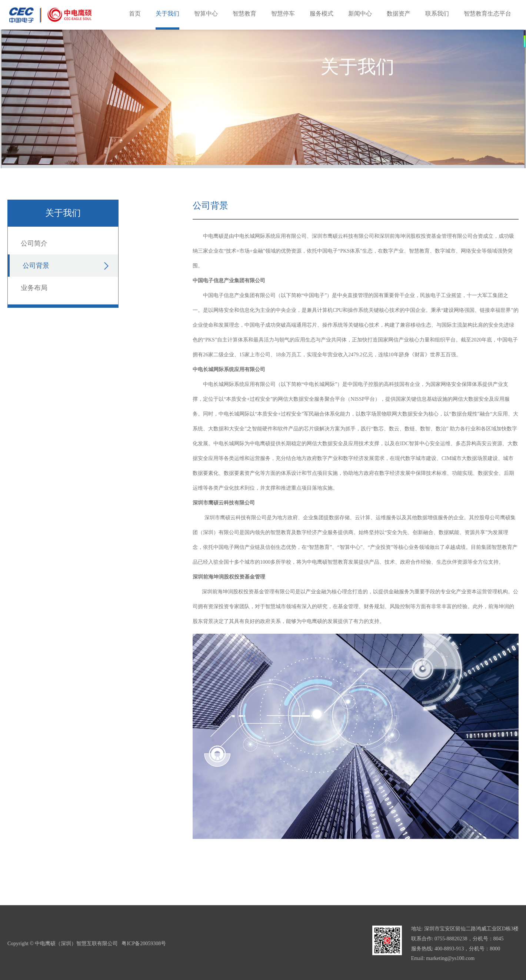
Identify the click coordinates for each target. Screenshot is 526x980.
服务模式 (322, 14)
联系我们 (437, 14)
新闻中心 (360, 14)
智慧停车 (283, 14)
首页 (135, 14)
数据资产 (399, 14)
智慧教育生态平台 (487, 14)
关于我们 (167, 14)
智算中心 (206, 14)
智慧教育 (244, 14)
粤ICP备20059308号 (144, 944)
